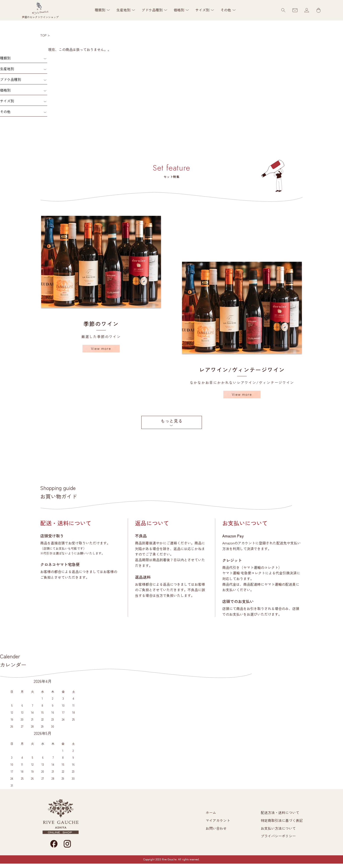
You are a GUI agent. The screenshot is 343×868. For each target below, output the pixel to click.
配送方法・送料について (280, 812)
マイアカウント (218, 820)
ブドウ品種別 (10, 79)
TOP (43, 35)
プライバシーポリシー (278, 836)
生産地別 (7, 69)
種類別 (5, 58)
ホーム (211, 812)
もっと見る (171, 421)
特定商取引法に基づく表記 (282, 820)
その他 (5, 112)
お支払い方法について (278, 828)
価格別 (5, 90)
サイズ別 (7, 101)
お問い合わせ (216, 828)
